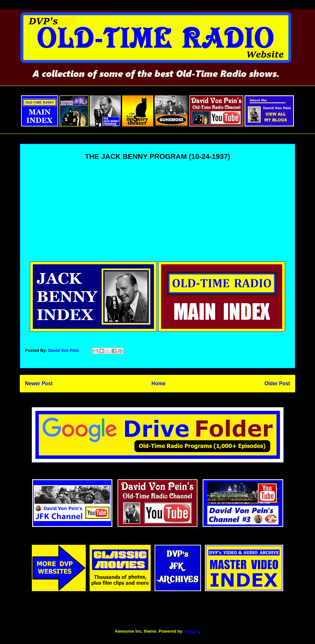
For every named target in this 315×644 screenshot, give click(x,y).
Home (158, 383)
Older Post (277, 383)
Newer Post (39, 383)
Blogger (191, 631)
